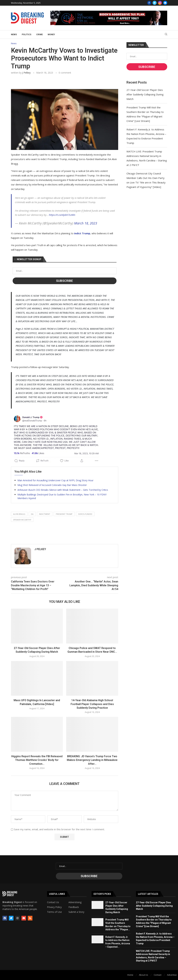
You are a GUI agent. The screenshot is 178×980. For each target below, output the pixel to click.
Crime (39, 35)
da (32, 514)
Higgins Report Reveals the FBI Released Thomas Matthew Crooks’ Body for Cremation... (37, 760)
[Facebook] (149, 3)
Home (130, 975)
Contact (158, 975)
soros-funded (85, 514)
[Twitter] (155, 3)
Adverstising (75, 902)
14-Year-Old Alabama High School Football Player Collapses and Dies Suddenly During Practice (92, 704)
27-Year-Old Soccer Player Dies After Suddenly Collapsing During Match (145, 94)
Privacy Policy (54, 907)
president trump (64, 514)
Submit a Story (76, 912)
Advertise (172, 975)
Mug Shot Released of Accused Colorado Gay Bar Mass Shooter (52, 485)
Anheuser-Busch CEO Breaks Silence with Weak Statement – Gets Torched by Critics (63, 490)
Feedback (74, 907)
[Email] (165, 3)
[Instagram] (160, 3)
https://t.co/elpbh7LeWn (62, 215)
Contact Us (53, 902)
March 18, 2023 (86, 223)
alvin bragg (19, 514)
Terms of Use (54, 912)
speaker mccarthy (22, 520)
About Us (144, 975)
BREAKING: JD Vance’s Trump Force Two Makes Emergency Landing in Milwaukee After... (92, 760)
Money (51, 35)
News (14, 35)
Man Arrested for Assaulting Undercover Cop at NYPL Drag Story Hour (55, 480)
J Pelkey (26, 73)
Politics (27, 35)
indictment (45, 514)
